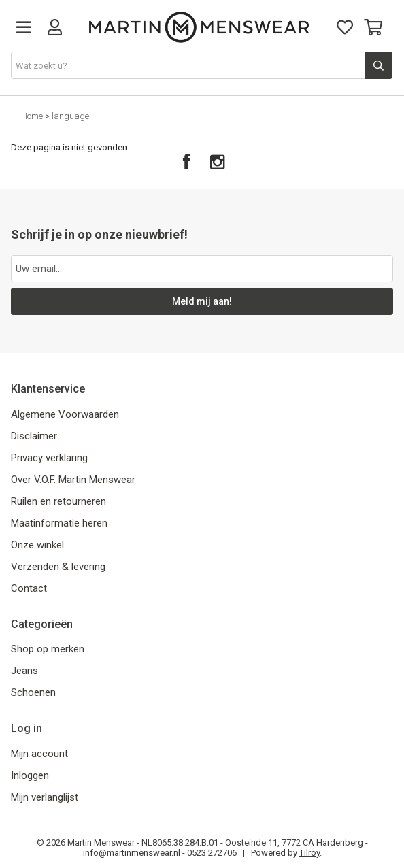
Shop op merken (48, 649)
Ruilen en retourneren (58, 501)
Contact (29, 588)
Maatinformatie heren (59, 523)
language (70, 116)
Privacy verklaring (49, 458)
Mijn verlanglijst (45, 797)
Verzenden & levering (58, 567)
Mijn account (39, 754)
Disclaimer (34, 436)
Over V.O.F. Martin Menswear (73, 480)
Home (32, 116)
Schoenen (33, 692)
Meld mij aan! (202, 301)
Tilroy (309, 853)
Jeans (24, 671)
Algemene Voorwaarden (65, 414)
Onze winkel (37, 545)
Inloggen (30, 775)
